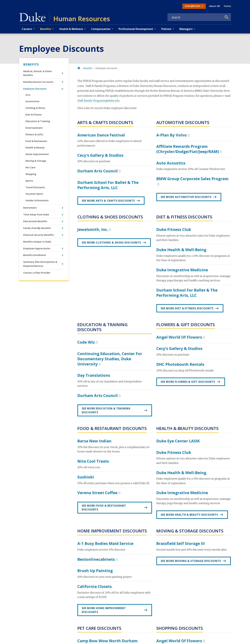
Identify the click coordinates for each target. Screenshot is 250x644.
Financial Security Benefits (39, 235)
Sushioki (86, 477)
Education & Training (38, 121)
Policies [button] (166, 29)
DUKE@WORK (193, 6)
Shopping (31, 174)
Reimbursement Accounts (38, 82)
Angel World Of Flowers (179, 337)
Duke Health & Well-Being (181, 250)
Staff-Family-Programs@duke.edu (98, 101)
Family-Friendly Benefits (37, 228)
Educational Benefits (35, 221)
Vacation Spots (34, 194)
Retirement (30, 208)
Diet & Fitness (34, 115)
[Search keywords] (195, 17)
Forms (227, 6)
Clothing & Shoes (35, 108)
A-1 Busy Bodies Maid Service (105, 543)
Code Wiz (86, 342)
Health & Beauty (35, 148)
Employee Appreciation (37, 248)
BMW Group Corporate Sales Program (192, 179)
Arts (28, 95)
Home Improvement (37, 154)
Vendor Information (37, 200)
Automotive (32, 101)
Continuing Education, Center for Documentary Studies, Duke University (110, 359)
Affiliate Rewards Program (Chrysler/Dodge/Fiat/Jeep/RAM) (188, 149)
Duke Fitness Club (174, 229)
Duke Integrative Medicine (182, 270)
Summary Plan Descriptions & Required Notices (40, 264)
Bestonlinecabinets (96, 559)
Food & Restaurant (36, 141)
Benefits (31, 64)
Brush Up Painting (95, 571)
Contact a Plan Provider (37, 273)
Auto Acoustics (171, 163)
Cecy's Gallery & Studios (100, 155)
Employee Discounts (35, 89)
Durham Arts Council (98, 171)
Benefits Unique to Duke (37, 242)
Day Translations (94, 375)
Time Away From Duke (36, 214)
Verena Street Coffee (97, 493)
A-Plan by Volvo (172, 135)
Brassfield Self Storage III (181, 543)
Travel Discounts (35, 187)
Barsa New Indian (94, 441)
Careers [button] (27, 29)
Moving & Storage (36, 161)
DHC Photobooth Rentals (180, 364)
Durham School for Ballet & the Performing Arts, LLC (108, 185)
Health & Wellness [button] (71, 29)
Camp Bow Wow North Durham (107, 641)
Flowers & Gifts (34, 134)
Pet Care (30, 167)
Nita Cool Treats (93, 461)
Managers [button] (186, 29)
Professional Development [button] (136, 29)
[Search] (227, 17)
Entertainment (34, 128)
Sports (29, 181)
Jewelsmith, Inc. (93, 229)
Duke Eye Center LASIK (178, 441)
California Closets (95, 586)
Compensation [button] (101, 29)
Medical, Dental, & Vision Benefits (38, 73)
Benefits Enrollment (35, 255)
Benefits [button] (46, 29)
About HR (215, 6)
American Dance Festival (101, 135)
